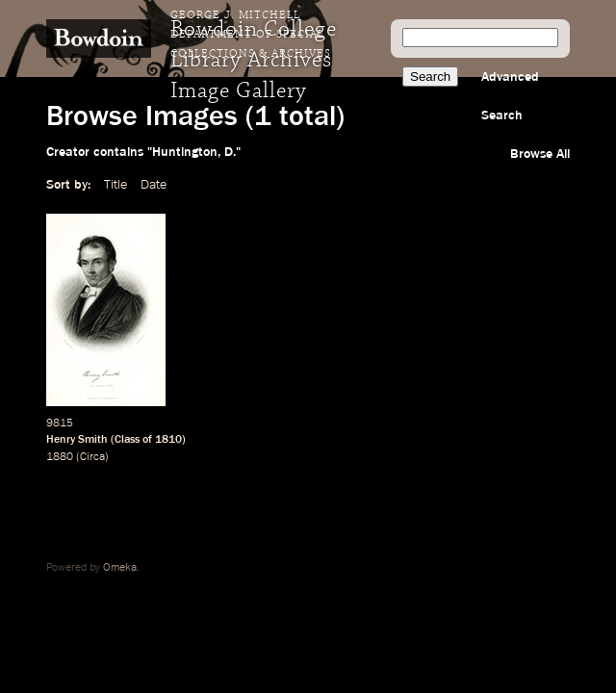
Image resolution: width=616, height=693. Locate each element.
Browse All (540, 154)
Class (127, 440)
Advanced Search (510, 96)
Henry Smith (77, 440)
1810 (168, 440)
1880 (60, 457)
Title (115, 185)
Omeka (120, 568)
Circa (92, 457)
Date (154, 185)
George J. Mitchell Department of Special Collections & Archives (251, 35)
